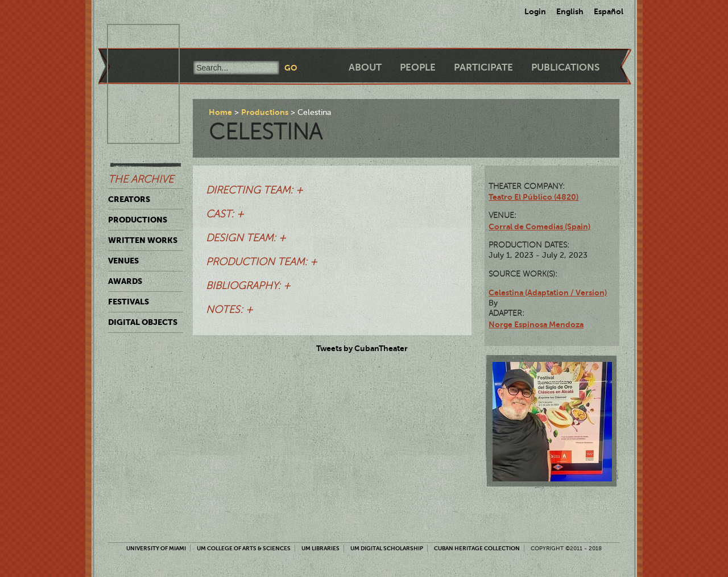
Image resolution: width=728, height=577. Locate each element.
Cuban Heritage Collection (477, 548)
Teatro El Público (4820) (533, 197)
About (365, 67)
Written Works (143, 240)
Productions (138, 220)
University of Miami (156, 548)
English (570, 11)
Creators (129, 199)
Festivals (129, 302)
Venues (123, 261)
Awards (125, 281)
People (418, 67)
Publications (565, 67)
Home (220, 112)
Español (609, 11)
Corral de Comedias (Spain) (539, 226)
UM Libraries (320, 548)
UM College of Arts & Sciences (244, 548)
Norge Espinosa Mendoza (536, 324)
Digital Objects (143, 322)
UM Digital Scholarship (387, 548)
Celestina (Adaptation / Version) (548, 292)
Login (535, 11)
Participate (483, 67)
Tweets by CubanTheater (362, 348)
